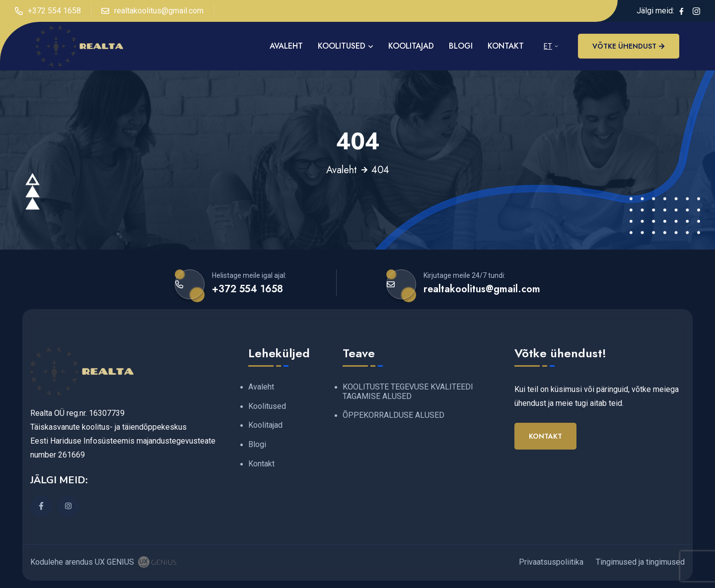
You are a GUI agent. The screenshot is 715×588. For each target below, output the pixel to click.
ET (548, 46)
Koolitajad (411, 46)
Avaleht (342, 170)
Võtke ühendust (629, 46)
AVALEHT (286, 46)
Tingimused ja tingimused (640, 562)
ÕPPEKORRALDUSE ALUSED (393, 415)
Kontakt (506, 46)
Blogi (461, 46)
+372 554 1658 (48, 11)
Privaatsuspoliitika (551, 562)
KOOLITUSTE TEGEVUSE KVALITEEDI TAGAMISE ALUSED (408, 392)
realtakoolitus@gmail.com (152, 11)
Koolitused (342, 46)
